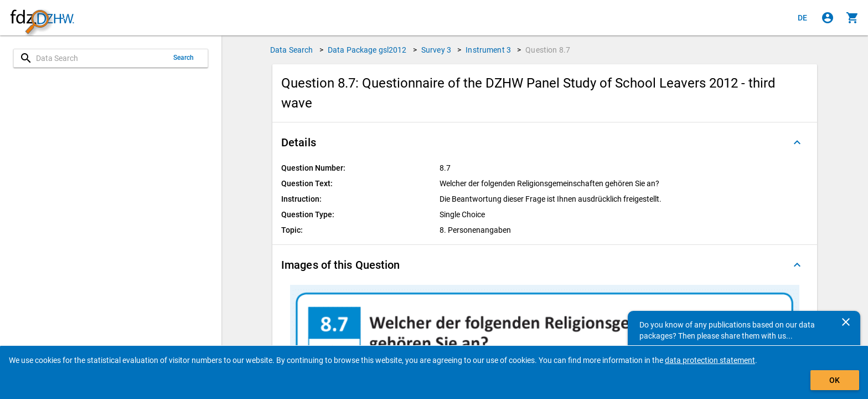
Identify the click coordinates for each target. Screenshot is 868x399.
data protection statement (710, 360)
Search (184, 58)
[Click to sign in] (828, 18)
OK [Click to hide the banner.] (835, 380)
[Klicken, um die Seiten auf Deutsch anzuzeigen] (803, 18)
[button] (545, 142)
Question (548, 50)
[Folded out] (797, 142)
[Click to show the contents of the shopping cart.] (852, 18)
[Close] (846, 322)
